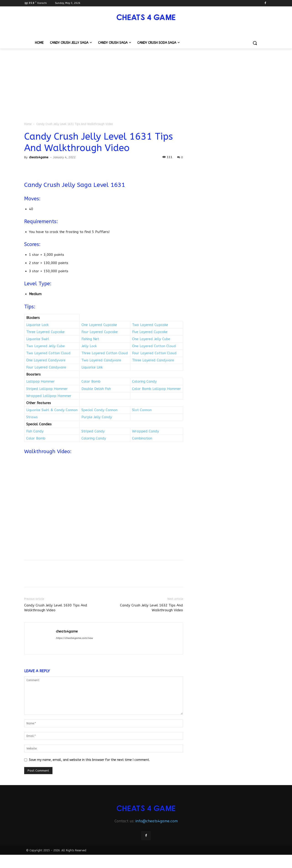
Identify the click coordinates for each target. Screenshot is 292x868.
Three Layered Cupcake (45, 332)
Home (28, 124)
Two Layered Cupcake (150, 325)
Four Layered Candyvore (46, 367)
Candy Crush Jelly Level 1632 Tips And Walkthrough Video (151, 608)
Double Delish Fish (96, 389)
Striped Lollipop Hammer (47, 389)
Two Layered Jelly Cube (46, 346)
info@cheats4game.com (157, 821)
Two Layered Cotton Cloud (48, 353)
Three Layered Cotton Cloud (105, 353)
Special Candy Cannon (99, 410)
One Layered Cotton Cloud (154, 346)
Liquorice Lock (37, 325)
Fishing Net (90, 339)
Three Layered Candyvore (153, 360)
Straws (32, 417)
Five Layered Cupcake (150, 332)
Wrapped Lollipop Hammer (49, 396)
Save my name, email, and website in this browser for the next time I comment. (89, 760)
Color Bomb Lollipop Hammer (156, 389)
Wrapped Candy (146, 431)
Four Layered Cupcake (100, 332)
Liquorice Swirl (38, 339)
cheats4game (39, 157)
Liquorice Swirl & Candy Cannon (52, 410)
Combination (142, 438)
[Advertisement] (146, 83)
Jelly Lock (89, 346)
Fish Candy (35, 431)
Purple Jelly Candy (97, 417)
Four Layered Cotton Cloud (154, 353)
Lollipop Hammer (40, 381)
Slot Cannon (142, 410)
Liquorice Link (92, 367)
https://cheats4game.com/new (74, 638)
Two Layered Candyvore (101, 360)
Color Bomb (91, 381)
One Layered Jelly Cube (151, 339)
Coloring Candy (144, 381)
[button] (255, 43)
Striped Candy (93, 431)
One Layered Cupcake (99, 325)
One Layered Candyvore (46, 360)
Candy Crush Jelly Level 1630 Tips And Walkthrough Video (56, 608)
